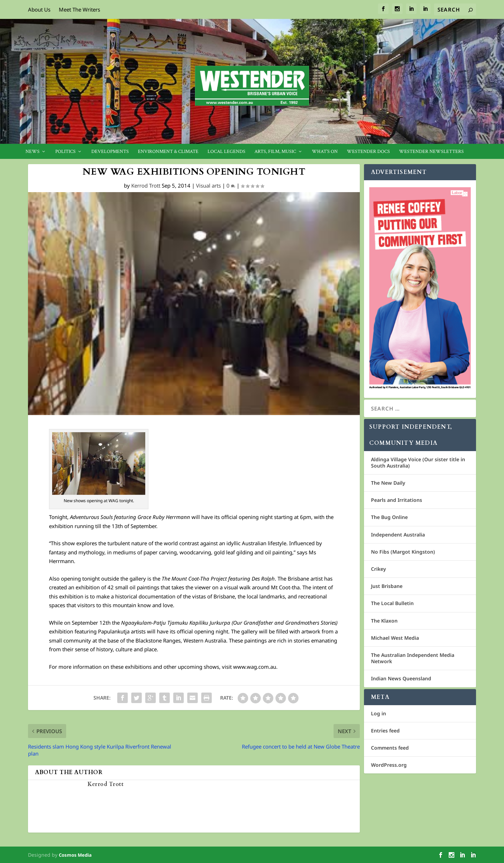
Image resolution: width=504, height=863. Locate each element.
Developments (110, 152)
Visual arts (208, 185)
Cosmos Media (75, 855)
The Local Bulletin (392, 603)
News (33, 152)
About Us (39, 9)
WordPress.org (389, 765)
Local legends (226, 152)
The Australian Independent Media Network (413, 658)
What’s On (325, 152)
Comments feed (390, 748)
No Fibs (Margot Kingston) (403, 552)
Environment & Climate (168, 152)
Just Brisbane (387, 586)
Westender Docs (368, 152)
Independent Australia (398, 535)
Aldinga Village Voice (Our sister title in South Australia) (418, 462)
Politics (65, 152)
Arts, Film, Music (275, 152)
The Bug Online (389, 517)
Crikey (379, 569)
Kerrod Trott (146, 185)
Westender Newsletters (431, 152)
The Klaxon (384, 621)
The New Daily (388, 483)
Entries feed (385, 731)
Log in (379, 713)
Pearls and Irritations (397, 500)
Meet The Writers (79, 9)
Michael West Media (395, 638)
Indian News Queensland (401, 678)
